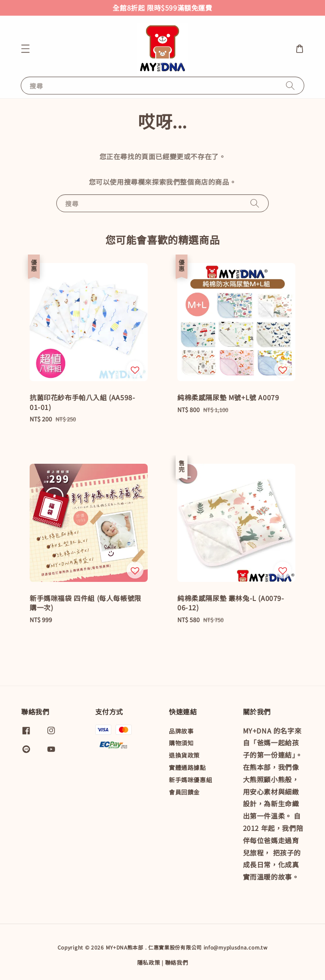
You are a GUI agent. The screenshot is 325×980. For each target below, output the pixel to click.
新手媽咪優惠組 (190, 780)
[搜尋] (290, 85)
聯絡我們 (177, 962)
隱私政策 (149, 962)
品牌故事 (181, 731)
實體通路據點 (187, 767)
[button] (25, 49)
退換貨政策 (184, 755)
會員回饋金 (184, 792)
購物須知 (181, 743)
